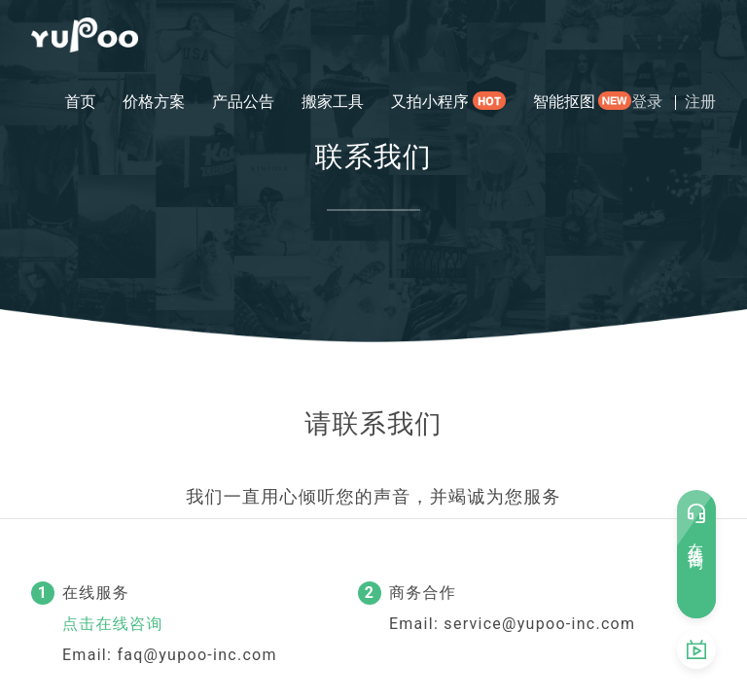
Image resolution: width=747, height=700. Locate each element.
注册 (700, 102)
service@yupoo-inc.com (539, 624)
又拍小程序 (430, 102)
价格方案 (154, 102)
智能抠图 (564, 102)
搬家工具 (333, 102)
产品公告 (243, 102)
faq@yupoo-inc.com (196, 655)
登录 (647, 102)
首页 (80, 102)
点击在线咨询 (113, 624)
